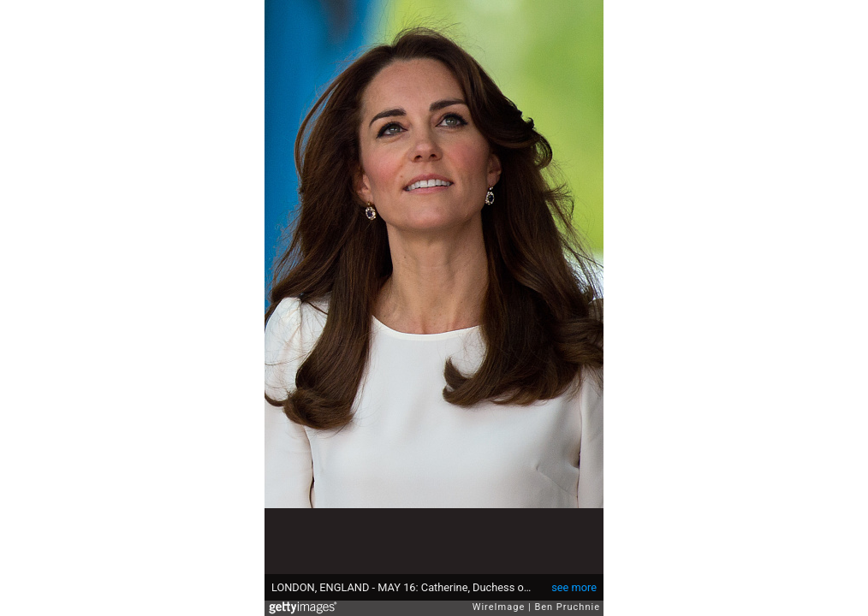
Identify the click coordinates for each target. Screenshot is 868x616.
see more (574, 587)
